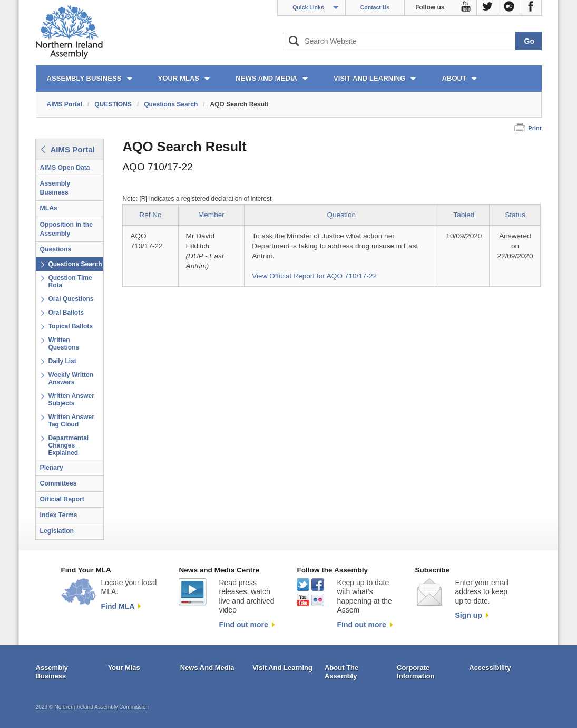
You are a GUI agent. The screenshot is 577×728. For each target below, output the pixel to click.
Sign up (468, 615)
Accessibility (490, 668)
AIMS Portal (65, 104)
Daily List (62, 361)
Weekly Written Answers (71, 378)
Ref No (150, 215)
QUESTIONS (113, 104)
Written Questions (64, 344)
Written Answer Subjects (71, 400)
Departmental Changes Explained (69, 445)
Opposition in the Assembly (67, 229)
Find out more (243, 625)
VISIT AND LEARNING (369, 78)
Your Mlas (124, 668)
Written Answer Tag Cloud (71, 421)
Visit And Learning (282, 668)
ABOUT (454, 78)
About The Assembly (341, 672)
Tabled (464, 215)
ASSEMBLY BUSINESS (84, 78)
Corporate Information (416, 672)
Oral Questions (71, 299)
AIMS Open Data (65, 168)
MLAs (49, 208)
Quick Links (308, 7)
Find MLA (118, 606)
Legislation (57, 531)
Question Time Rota (70, 282)
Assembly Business (55, 188)
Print (535, 128)
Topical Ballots (71, 326)
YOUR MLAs (179, 78)
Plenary (52, 468)
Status (515, 215)
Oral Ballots (66, 313)
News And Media (207, 668)
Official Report (62, 499)
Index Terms (59, 515)
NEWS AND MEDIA (266, 78)
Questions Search (171, 104)
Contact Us (375, 7)
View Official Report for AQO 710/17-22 (314, 276)
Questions (56, 249)
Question (341, 215)
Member (211, 215)
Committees (58, 483)
